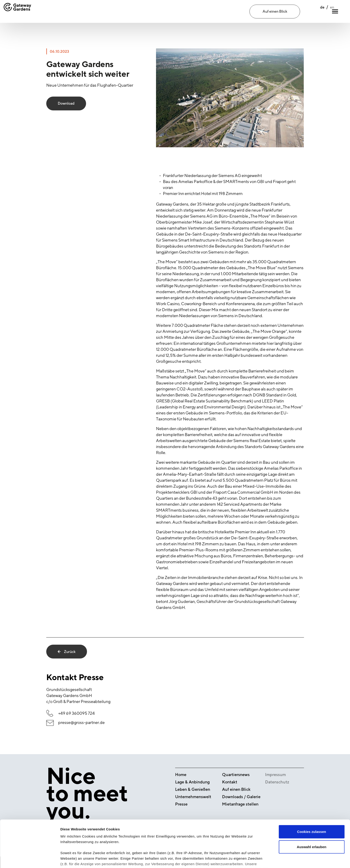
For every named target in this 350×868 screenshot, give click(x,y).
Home (181, 775)
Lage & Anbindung (192, 782)
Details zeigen (245, 859)
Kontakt (230, 782)
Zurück (67, 652)
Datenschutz (277, 782)
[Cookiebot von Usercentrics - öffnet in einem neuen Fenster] (30, 859)
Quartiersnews (236, 775)
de (312, 12)
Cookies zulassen (312, 801)
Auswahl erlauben (312, 816)
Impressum (275, 775)
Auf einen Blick (275, 12)
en (322, 12)
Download (66, 103)
